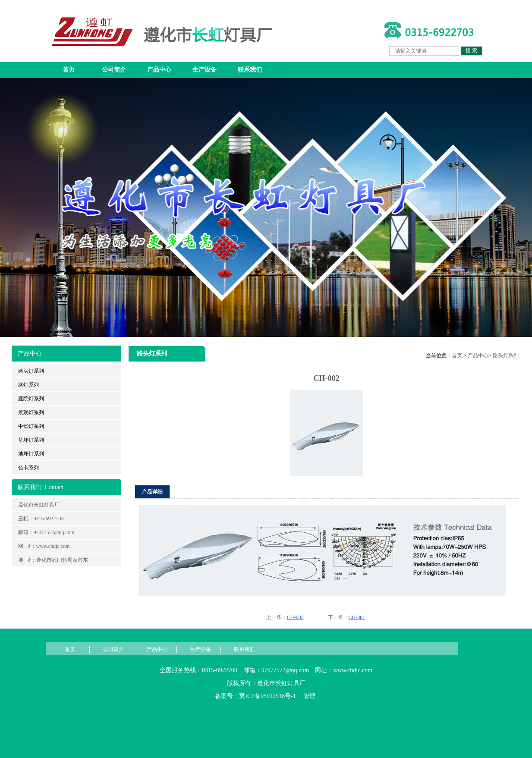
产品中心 (159, 70)
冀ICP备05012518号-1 (267, 696)
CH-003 (295, 617)
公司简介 (114, 70)
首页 (69, 70)
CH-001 (357, 617)
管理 (309, 696)
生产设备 (205, 70)
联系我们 (250, 70)
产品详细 (152, 492)
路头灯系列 (506, 355)
